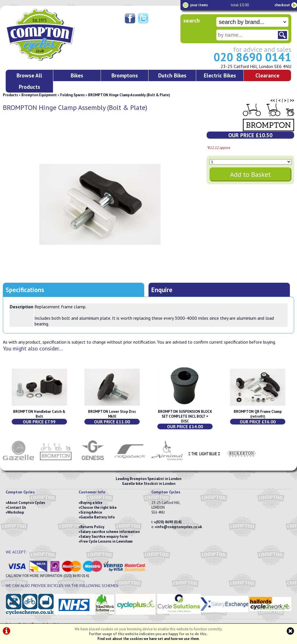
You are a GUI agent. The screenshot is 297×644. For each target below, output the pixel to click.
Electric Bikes (220, 75)
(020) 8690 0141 (169, 522)
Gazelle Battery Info (98, 517)
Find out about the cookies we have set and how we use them (148, 639)
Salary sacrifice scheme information (110, 532)
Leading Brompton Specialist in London (148, 479)
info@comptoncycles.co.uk (179, 527)
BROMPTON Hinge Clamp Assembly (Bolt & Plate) (129, 95)
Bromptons (125, 75)
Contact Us (17, 507)
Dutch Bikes (172, 75)
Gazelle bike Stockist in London (149, 484)
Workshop (16, 512)
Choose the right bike (98, 507)
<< (272, 100)
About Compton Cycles (26, 503)
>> (292, 100)
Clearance (267, 75)
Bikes (77, 75)
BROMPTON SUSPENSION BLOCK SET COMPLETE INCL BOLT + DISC (185, 416)
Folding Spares (72, 95)
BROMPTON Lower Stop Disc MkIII (112, 414)
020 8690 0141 (252, 57)
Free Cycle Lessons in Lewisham (106, 541)
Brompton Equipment (39, 95)
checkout (282, 5)
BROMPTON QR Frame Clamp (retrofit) (258, 414)
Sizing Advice (91, 512)
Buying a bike (91, 503)
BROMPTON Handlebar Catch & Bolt (39, 414)
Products (10, 95)
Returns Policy (92, 527)
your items (199, 5)
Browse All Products (29, 81)
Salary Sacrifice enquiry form (104, 537)
